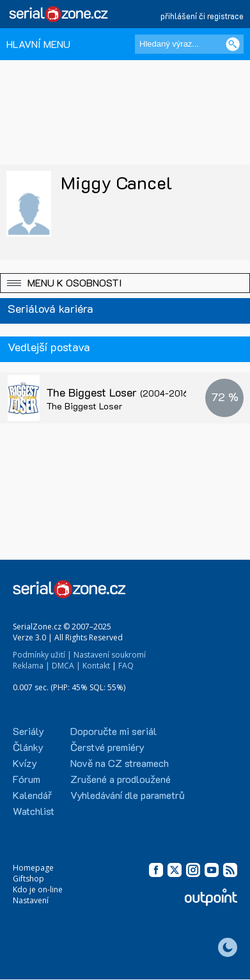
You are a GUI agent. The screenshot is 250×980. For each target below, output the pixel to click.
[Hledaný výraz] (189, 44)
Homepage (33, 868)
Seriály (28, 731)
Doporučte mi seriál (113, 731)
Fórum (27, 779)
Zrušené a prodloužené (121, 779)
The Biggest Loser (119, 392)
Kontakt (96, 666)
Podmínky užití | (42, 655)
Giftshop (28, 879)
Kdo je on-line (38, 889)
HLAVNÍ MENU (38, 44)
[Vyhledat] (233, 44)
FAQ (126, 666)
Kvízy (25, 763)
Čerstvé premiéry (107, 747)
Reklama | (31, 666)
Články (28, 747)
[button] (125, 283)
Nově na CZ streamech (120, 763)
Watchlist (34, 811)
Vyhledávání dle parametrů (128, 795)
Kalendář (32, 795)
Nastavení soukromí (110, 655)
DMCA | (66, 666)
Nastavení (31, 900)
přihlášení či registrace (202, 16)
